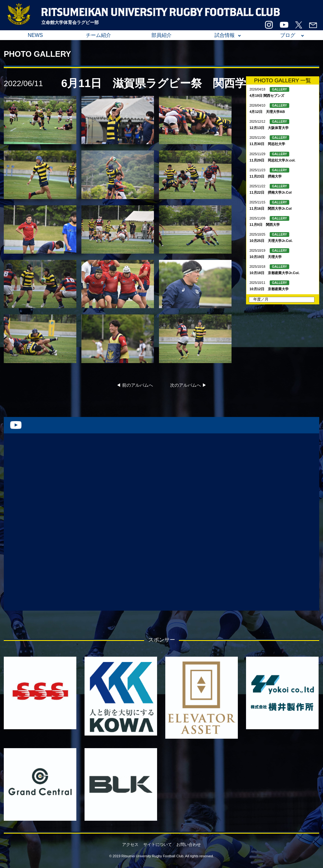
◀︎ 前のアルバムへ (135, 385)
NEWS (35, 35)
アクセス (130, 845)
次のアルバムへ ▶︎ (188, 385)
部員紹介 (161, 35)
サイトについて (158, 845)
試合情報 (225, 35)
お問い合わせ (189, 845)
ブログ (288, 35)
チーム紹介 (98, 35)
